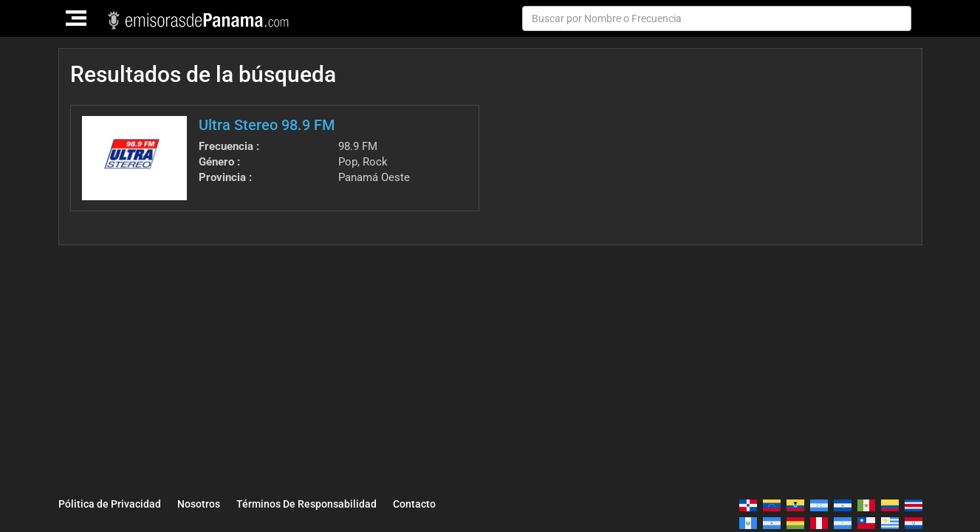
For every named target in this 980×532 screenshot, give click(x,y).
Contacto (414, 504)
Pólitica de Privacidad (110, 504)
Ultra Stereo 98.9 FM (267, 125)
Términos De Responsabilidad (306, 504)
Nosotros (199, 504)
